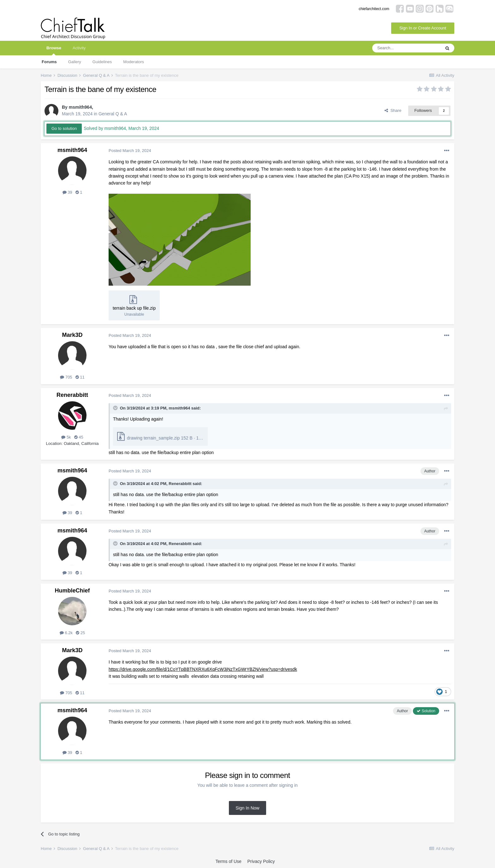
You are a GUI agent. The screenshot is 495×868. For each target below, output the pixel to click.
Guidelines (102, 62)
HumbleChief (72, 591)
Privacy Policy (261, 861)
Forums (49, 62)
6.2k (66, 633)
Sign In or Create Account (423, 28)
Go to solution (64, 128)
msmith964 (80, 107)
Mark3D (72, 335)
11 (80, 377)
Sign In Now (247, 808)
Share (393, 110)
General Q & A (113, 114)
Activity (79, 48)
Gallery (75, 62)
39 (67, 192)
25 (80, 633)
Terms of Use (228, 861)
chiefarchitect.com (374, 9)
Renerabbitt (72, 395)
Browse (54, 50)
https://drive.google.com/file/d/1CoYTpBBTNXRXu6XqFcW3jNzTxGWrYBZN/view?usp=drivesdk (203, 669)
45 (79, 437)
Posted (130, 151)
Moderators (134, 62)
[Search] (406, 48)
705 (66, 377)
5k (66, 437)
